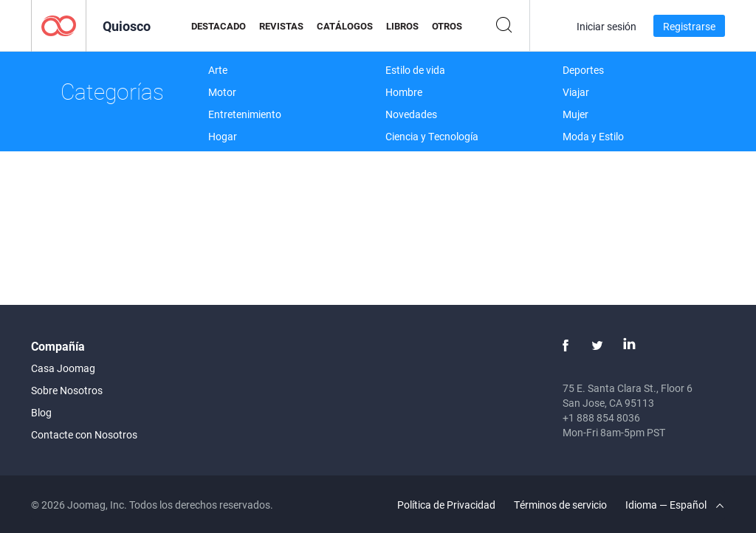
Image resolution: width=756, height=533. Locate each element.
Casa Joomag (63, 368)
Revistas (281, 26)
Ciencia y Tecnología (432, 136)
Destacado (219, 26)
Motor (222, 92)
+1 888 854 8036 (601, 417)
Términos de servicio (560, 505)
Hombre (404, 92)
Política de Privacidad (446, 505)
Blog (41, 412)
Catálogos (345, 26)
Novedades (411, 114)
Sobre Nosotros (67, 390)
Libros (402, 26)
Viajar (576, 92)
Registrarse (689, 26)
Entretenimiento (245, 114)
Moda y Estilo (593, 136)
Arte (218, 70)
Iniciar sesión (606, 26)
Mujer (575, 114)
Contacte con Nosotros (84, 434)
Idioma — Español (674, 505)
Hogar (223, 136)
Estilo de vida (415, 70)
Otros (447, 26)
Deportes (583, 70)
